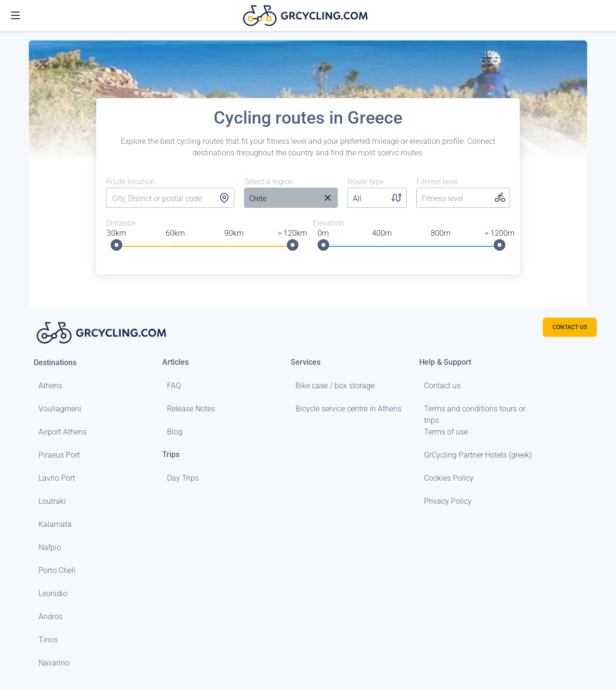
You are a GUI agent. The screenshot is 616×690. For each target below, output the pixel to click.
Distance (121, 223)
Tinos (48, 640)
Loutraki (52, 501)
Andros (51, 617)
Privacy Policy (448, 501)
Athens (50, 386)
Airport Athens (63, 432)
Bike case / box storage (335, 386)
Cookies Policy (449, 478)
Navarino (54, 663)
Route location (130, 182)
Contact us (442, 386)
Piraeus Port (59, 455)
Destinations (55, 363)
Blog (175, 432)
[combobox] (170, 199)
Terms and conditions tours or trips (475, 415)
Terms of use (446, 432)
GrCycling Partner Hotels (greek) (478, 455)
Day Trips (183, 478)
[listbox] (281, 199)
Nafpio (50, 547)
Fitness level (437, 182)
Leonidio (53, 594)
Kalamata (55, 524)
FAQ (174, 386)
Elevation (328, 223)
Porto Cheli (57, 570)
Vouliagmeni (60, 409)
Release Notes (191, 409)
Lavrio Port (57, 478)
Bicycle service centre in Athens (348, 409)
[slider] (116, 245)
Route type (366, 182)
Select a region (269, 182)
